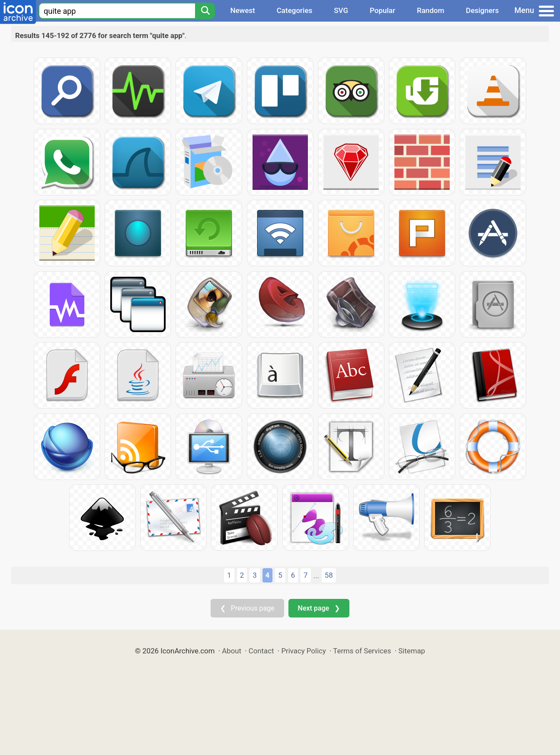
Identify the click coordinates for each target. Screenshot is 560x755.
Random (430, 10)
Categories (295, 10)
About (232, 651)
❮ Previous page (247, 608)
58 (329, 575)
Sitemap (412, 651)
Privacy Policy (303, 651)
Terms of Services (362, 651)
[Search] (205, 11)
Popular (382, 10)
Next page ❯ (319, 608)
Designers (482, 10)
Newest (242, 10)
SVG (341, 10)
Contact (261, 651)
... (316, 576)
